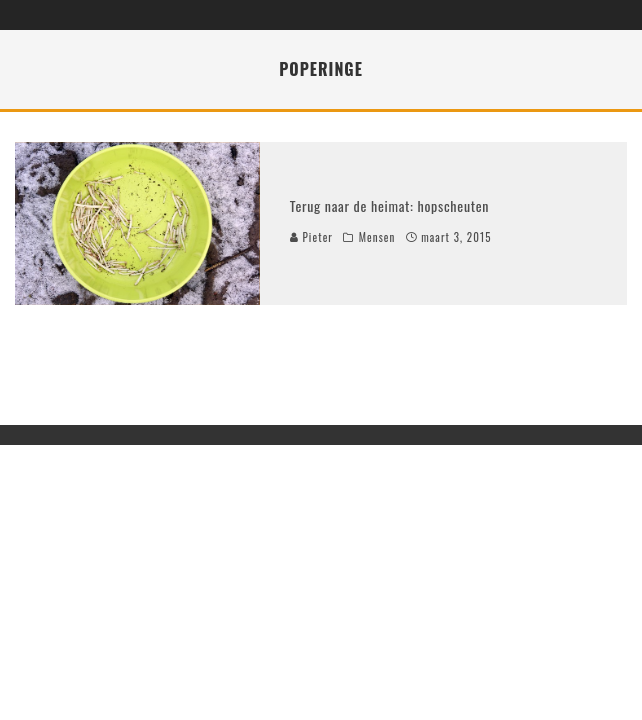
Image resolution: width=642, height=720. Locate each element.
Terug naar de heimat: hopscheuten (389, 205)
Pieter (311, 237)
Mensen (377, 237)
